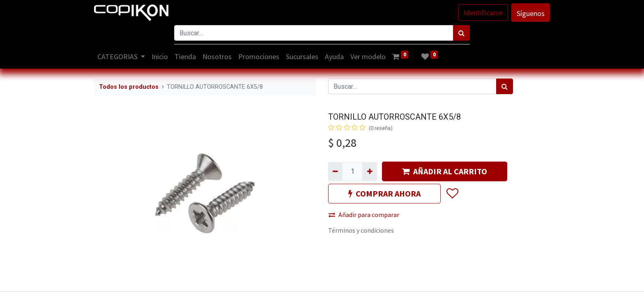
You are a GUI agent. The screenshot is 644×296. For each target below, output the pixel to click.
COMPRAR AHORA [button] (384, 193)
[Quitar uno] (335, 171)
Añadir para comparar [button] (364, 215)
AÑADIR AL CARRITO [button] (445, 171)
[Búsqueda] (461, 33)
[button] (452, 194)
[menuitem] (160, 57)
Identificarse (483, 13)
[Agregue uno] (369, 171)
